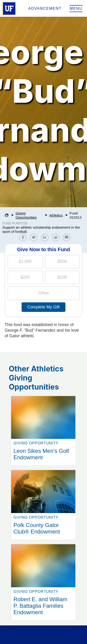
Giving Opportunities (26, 215)
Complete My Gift (43, 307)
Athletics (56, 215)
